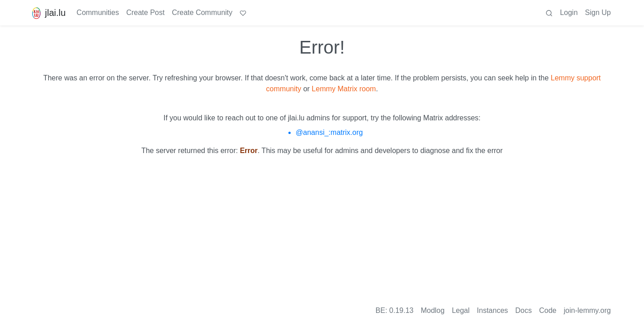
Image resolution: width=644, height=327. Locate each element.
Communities (98, 12)
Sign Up (598, 12)
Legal (461, 310)
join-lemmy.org (587, 310)
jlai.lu (48, 13)
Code (548, 310)
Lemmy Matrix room (344, 89)
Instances (492, 310)
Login (569, 12)
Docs (524, 310)
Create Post (145, 12)
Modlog (432, 310)
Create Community (202, 12)
